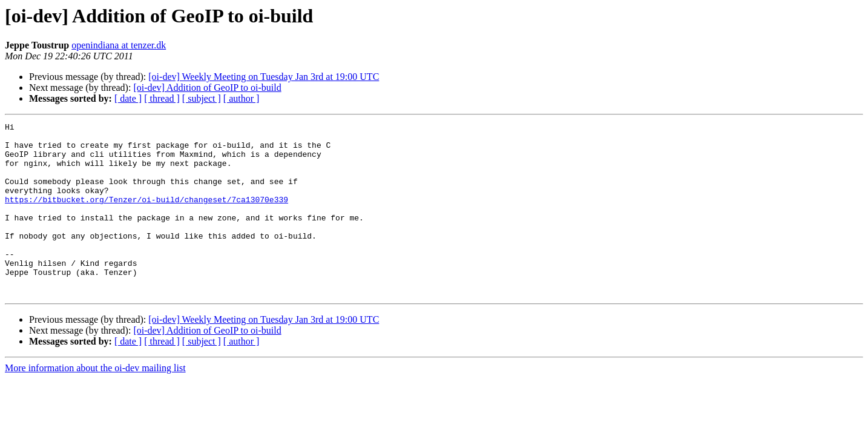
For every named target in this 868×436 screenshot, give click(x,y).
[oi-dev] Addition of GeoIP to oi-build (207, 88)
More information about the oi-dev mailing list (95, 402)
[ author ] (242, 98)
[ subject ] (202, 98)
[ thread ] (162, 98)
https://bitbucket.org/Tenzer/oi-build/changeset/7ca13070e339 (146, 216)
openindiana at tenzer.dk (119, 45)
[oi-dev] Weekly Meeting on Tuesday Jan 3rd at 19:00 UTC (264, 77)
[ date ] (128, 98)
